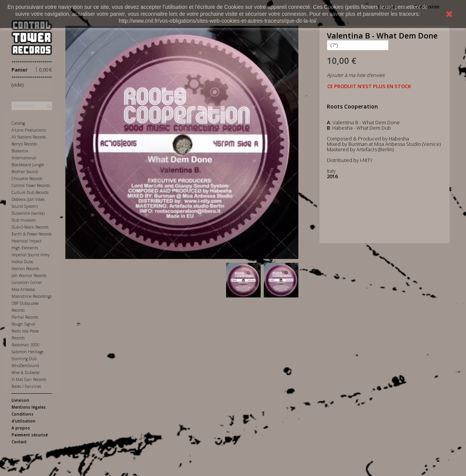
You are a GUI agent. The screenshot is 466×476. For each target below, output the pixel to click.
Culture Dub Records (30, 192)
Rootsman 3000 (26, 345)
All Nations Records (29, 137)
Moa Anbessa (23, 289)
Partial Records (25, 317)
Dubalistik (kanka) (28, 213)
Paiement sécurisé (30, 435)
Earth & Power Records (32, 234)
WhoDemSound (25, 366)
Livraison (20, 400)
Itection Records (25, 269)
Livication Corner (27, 282)
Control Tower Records (31, 185)
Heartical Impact (27, 241)
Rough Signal (23, 324)
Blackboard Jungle (28, 165)
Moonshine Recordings (32, 296)
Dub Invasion (24, 220)
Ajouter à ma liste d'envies (356, 75)
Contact (19, 442)
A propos (21, 428)
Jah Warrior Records (29, 276)
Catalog (18, 123)
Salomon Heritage (27, 352)
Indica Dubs (22, 262)
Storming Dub (24, 359)
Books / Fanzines (26, 386)
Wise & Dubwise (26, 372)
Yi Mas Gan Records (29, 379)
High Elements (25, 248)
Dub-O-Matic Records (30, 227)
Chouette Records (27, 179)
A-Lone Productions (29, 130)
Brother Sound (25, 172)
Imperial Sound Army (31, 255)
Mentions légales (29, 407)
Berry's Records (24, 144)
